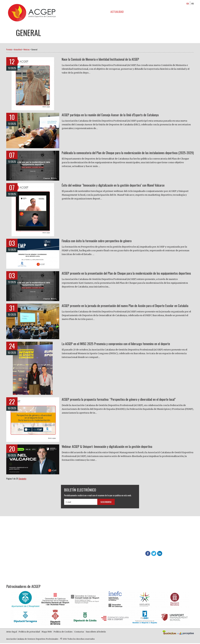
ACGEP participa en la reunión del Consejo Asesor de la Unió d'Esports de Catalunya (118, 115)
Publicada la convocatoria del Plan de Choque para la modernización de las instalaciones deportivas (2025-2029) (121, 156)
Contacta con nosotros (79, 553)
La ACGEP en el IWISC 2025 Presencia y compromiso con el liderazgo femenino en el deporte (125, 344)
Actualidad (117, 12)
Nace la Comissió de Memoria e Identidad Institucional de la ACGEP (107, 60)
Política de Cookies (63, 632)
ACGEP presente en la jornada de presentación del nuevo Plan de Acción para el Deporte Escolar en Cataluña (127, 309)
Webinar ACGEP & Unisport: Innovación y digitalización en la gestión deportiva (114, 447)
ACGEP (81, 12)
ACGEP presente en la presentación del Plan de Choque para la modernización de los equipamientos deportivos (119, 276)
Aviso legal (12, 632)
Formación (98, 12)
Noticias (27, 49)
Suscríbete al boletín (96, 632)
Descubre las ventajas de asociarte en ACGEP (138, 541)
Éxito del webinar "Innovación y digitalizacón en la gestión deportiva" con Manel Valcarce (122, 186)
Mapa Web (47, 632)
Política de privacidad (29, 632)
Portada (9, 49)
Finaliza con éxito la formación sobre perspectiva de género (102, 241)
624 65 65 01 (139, 547)
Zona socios (137, 12)
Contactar (79, 632)
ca (188, 3)
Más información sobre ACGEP (82, 545)
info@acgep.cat (178, 547)
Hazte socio (72, 537)
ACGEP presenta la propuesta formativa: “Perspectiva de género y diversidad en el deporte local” (127, 400)
